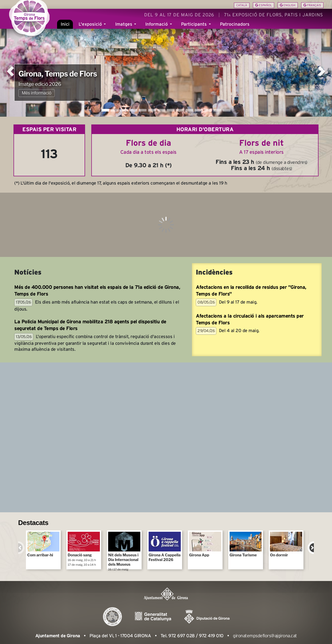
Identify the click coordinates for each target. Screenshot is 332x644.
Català (242, 5)
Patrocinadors (235, 28)
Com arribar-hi (43, 545)
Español (264, 5)
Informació (157, 28)
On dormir (286, 545)
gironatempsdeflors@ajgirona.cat (265, 636)
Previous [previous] (21, 548)
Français (312, 5)
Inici (65, 28)
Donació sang (84, 549)
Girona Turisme (246, 545)
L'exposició (91, 28)
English (288, 5)
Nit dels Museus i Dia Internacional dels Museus (124, 551)
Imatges (124, 28)
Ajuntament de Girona (58, 636)
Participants (195, 28)
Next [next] (311, 548)
